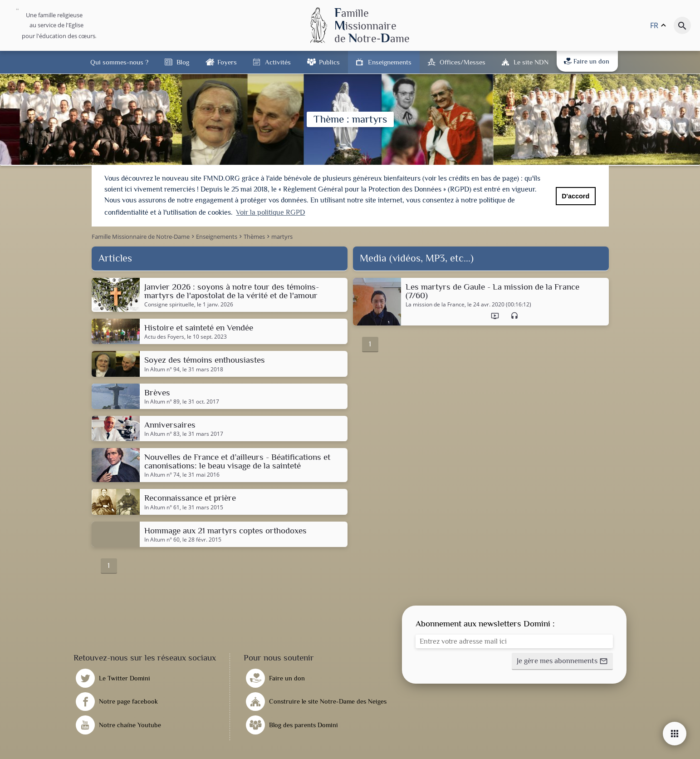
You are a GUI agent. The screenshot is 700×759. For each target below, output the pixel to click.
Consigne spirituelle (169, 303)
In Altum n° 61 (162, 506)
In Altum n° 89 (162, 400)
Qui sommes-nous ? (119, 62)
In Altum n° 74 (162, 473)
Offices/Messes (463, 62)
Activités (278, 62)
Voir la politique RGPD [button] (270, 212)
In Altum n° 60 (162, 538)
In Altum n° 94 (162, 368)
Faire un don (587, 61)
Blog (183, 62)
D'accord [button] (575, 196)
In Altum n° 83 (162, 432)
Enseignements (390, 62)
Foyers (227, 62)
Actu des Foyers (164, 335)
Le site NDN (531, 62)
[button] (562, 660)
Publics (329, 62)
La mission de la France (435, 303)
